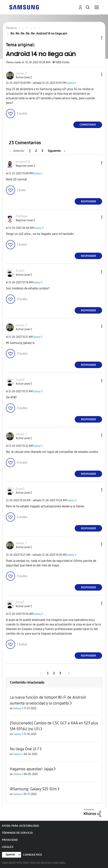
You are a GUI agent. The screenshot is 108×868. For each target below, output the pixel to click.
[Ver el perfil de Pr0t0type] (22, 216)
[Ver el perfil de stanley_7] (21, 73)
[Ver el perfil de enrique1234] (23, 162)
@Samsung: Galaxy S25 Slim (33, 789)
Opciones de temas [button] (95, 38)
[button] (95, 74)
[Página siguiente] (56, 151)
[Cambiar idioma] (12, 855)
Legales (8, 847)
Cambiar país (32, 855)
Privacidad (10, 840)
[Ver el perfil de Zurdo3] (20, 271)
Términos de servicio (17, 833)
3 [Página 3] (42, 151)
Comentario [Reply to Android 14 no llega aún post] (88, 125)
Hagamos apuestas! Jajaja (31, 769)
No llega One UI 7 (24, 749)
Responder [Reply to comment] (88, 201)
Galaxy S (71, 83)
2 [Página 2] (36, 151)
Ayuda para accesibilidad (20, 826)
